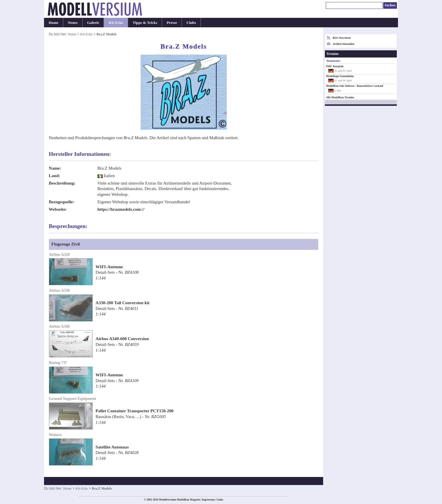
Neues (73, 23)
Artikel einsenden (343, 44)
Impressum (208, 500)
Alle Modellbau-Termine (340, 97)
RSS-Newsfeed (342, 38)
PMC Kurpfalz (335, 66)
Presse (172, 23)
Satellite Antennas (112, 447)
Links (220, 500)
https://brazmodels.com (119, 209)
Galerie (93, 23)
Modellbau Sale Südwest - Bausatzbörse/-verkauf (355, 86)
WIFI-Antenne (109, 267)
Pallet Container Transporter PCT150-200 (135, 411)
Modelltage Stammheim (340, 76)
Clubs (191, 23)
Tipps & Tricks (145, 23)
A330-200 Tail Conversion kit (123, 303)
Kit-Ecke (116, 23)
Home (54, 23)
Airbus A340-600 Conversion (122, 339)
